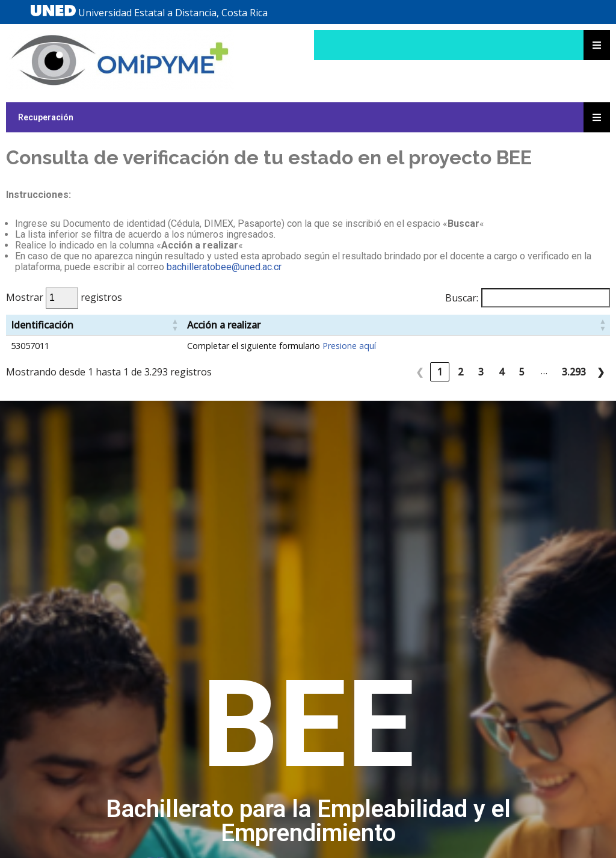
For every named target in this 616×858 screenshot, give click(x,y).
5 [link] (522, 372)
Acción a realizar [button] (224, 325)
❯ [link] (601, 372)
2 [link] (460, 372)
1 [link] (440, 372)
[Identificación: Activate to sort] (94, 325)
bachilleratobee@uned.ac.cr (224, 267)
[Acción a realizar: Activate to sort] (396, 325)
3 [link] (481, 372)
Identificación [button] (42, 325)
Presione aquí (349, 346)
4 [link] (501, 372)
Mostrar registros (64, 297)
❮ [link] (420, 372)
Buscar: (462, 298)
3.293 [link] (574, 372)
